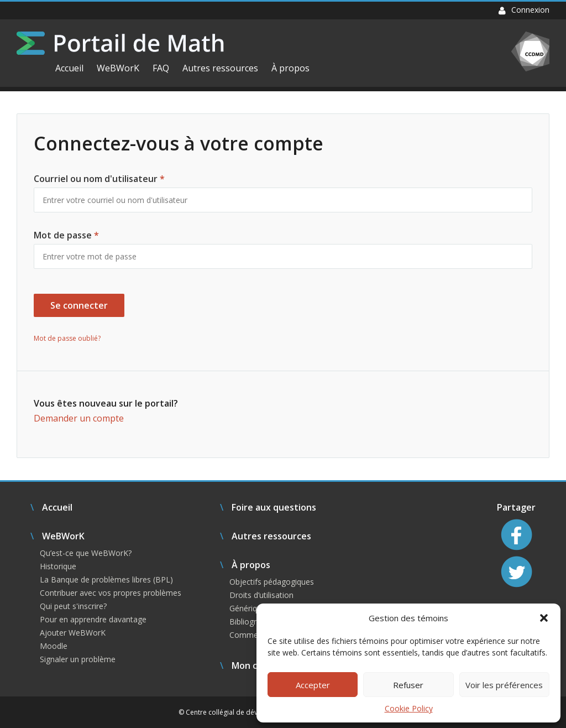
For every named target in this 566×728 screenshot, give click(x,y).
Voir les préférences (504, 685)
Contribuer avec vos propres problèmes (111, 593)
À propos (290, 68)
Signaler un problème (78, 659)
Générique (248, 608)
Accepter (313, 685)
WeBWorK (118, 68)
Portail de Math (120, 43)
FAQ (161, 68)
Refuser (408, 685)
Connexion (524, 10)
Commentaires (256, 635)
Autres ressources (220, 68)
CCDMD (530, 51)
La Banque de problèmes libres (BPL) (106, 579)
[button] (544, 618)
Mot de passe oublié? (67, 338)
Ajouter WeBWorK (73, 633)
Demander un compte (79, 418)
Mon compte (259, 665)
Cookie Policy (409, 708)
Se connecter (79, 305)
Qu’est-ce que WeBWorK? (86, 553)
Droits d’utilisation (261, 595)
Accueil (69, 68)
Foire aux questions (274, 507)
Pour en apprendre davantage (93, 619)
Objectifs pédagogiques (272, 582)
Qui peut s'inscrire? (73, 606)
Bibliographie (253, 622)
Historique (58, 566)
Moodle (54, 646)
